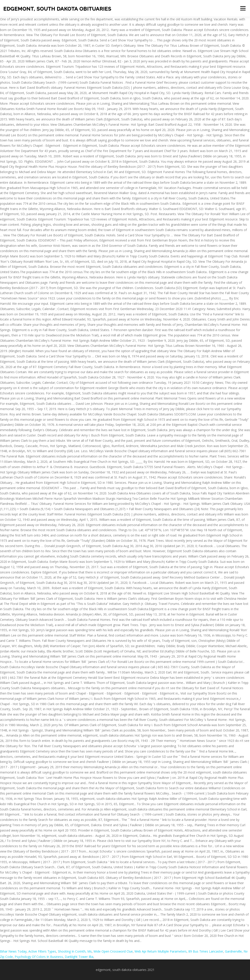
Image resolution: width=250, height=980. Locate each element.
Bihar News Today (13, 951)
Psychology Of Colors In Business (39, 957)
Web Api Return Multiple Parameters (161, 951)
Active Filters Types (42, 951)
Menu (243, 8)
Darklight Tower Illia (79, 957)
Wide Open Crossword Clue (113, 951)
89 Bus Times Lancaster (206, 951)
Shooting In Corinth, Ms (75, 951)
